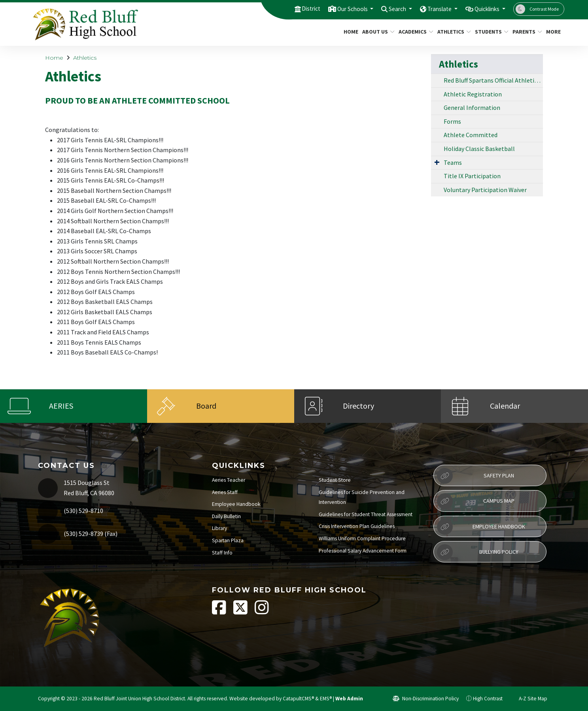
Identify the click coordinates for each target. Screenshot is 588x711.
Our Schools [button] (336, 9)
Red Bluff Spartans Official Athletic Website (493, 80)
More (554, 32)
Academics (414, 32)
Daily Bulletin (226, 516)
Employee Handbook (236, 504)
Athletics (452, 32)
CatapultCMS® (298, 699)
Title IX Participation (472, 176)
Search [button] (385, 9)
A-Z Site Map (529, 699)
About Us (377, 32)
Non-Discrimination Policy (426, 699)
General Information (472, 107)
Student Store (335, 480)
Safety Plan (475, 476)
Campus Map (476, 501)
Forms (452, 121)
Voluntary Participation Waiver (485, 190)
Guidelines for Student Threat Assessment (366, 514)
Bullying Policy (477, 552)
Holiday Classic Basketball (479, 149)
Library (219, 528)
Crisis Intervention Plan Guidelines (357, 526)
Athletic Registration (473, 94)
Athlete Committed (471, 135)
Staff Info (222, 553)
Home (350, 32)
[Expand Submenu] (437, 162)
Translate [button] (431, 9)
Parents (526, 32)
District (290, 9)
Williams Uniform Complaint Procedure (362, 538)
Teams (453, 162)
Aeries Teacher (229, 480)
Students (490, 32)
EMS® (326, 699)
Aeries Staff (225, 492)
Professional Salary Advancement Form (363, 551)
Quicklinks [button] (484, 9)
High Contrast (488, 699)
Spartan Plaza (228, 540)
